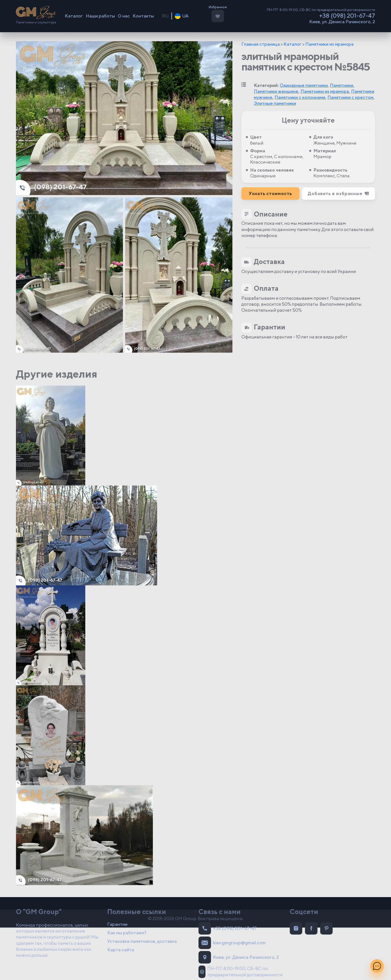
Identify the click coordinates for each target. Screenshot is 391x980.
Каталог (74, 16)
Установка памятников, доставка (142, 941)
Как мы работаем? (127, 933)
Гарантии (117, 924)
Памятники (342, 85)
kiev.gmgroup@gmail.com (232, 943)
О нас (124, 16)
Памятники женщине (276, 91)
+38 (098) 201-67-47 (347, 15)
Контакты (143, 16)
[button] (338, 194)
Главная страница (261, 44)
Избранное (218, 7)
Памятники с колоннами (300, 97)
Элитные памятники (275, 103)
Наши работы (100, 16)
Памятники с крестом (350, 97)
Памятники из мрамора (329, 44)
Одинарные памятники (304, 85)
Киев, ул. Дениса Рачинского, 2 (342, 22)
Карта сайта (121, 950)
